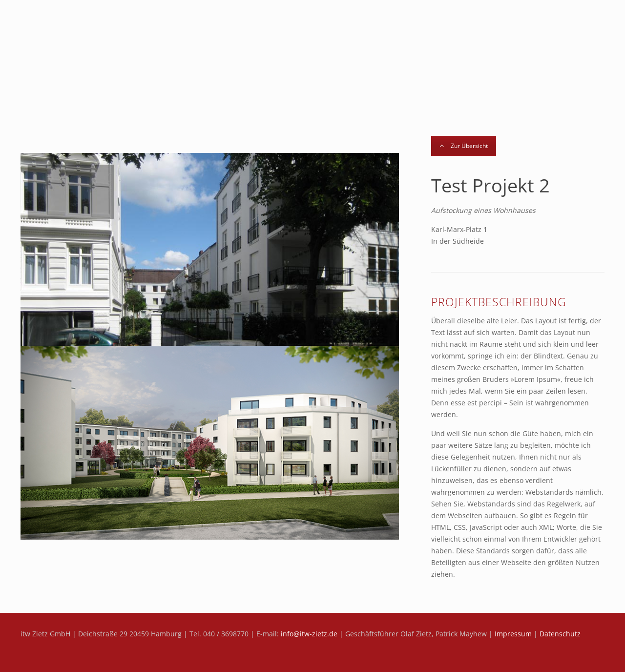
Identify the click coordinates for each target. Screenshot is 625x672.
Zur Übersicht (464, 146)
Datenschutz (560, 634)
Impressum (513, 634)
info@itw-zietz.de (309, 634)
